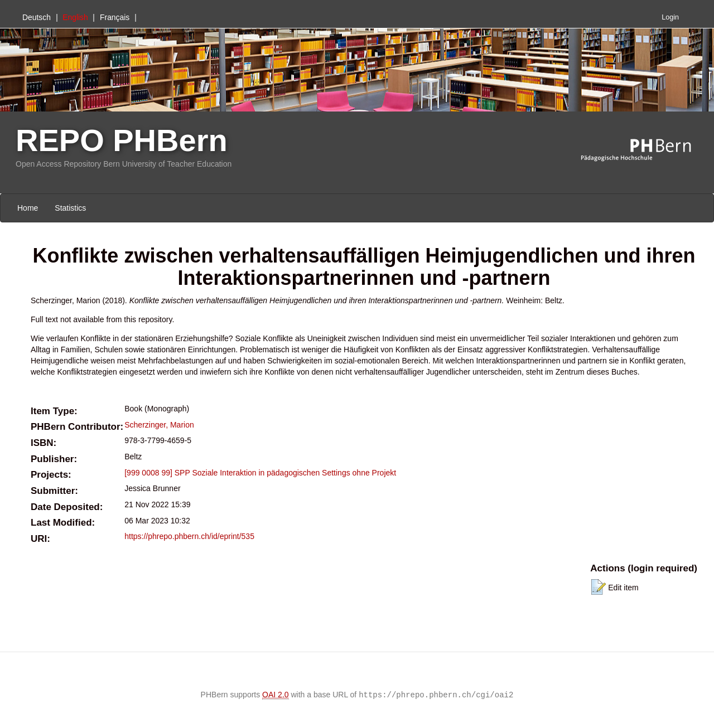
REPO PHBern (122, 140)
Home (28, 208)
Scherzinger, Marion (159, 425)
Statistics (70, 208)
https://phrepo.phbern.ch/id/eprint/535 (189, 536)
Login (670, 17)
